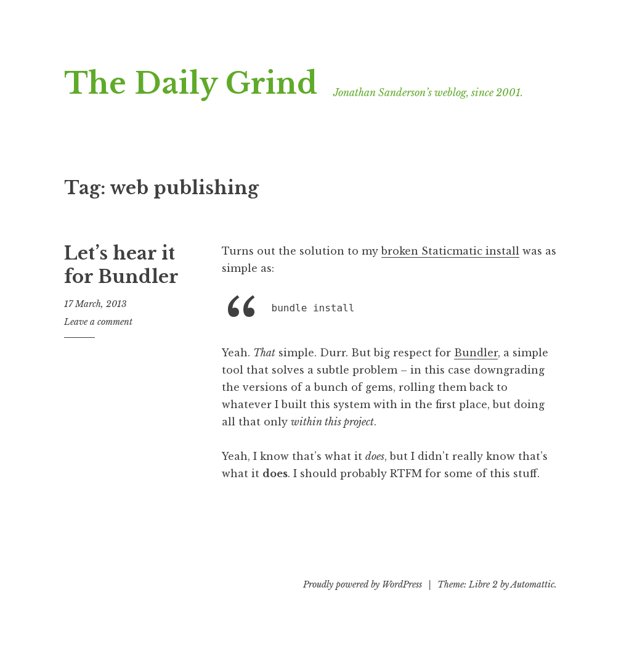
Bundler (476, 353)
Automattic (533, 584)
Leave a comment (98, 322)
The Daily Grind (191, 84)
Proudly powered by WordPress (363, 584)
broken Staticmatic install (450, 251)
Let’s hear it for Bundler (121, 265)
